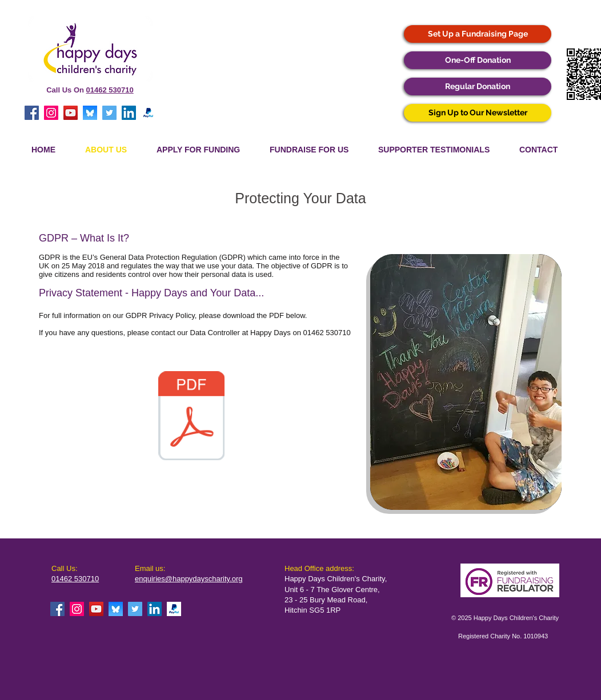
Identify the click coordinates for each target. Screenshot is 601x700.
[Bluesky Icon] (90, 113)
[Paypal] (148, 113)
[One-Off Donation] (478, 60)
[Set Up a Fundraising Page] (478, 34)
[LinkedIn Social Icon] (129, 113)
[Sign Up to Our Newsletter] (478, 113)
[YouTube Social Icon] (71, 113)
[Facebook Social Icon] (32, 113)
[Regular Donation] (478, 87)
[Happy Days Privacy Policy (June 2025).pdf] (191, 417)
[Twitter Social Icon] (109, 113)
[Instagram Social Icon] (51, 113)
